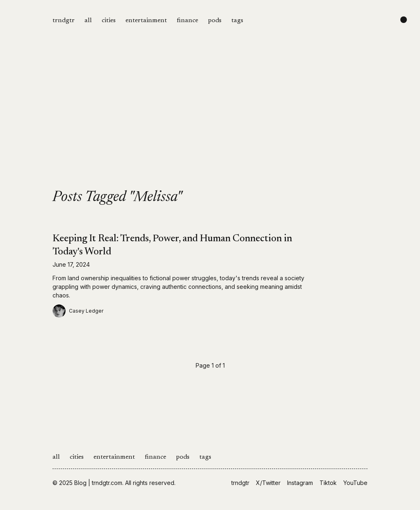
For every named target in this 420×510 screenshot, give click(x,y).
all (88, 21)
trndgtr (64, 21)
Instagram (300, 483)
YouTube (355, 483)
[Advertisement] (210, 128)
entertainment (146, 21)
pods (215, 21)
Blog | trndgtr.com (98, 483)
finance (187, 21)
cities (109, 21)
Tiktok (328, 483)
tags (237, 21)
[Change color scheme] (404, 20)
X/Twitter (268, 483)
